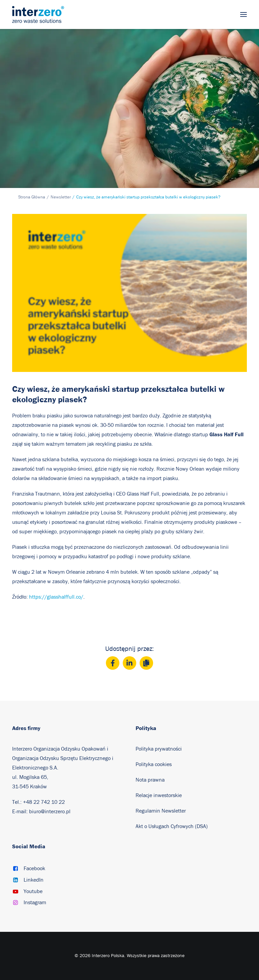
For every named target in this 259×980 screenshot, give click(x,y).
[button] (243, 14)
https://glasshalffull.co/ (56, 597)
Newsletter (61, 197)
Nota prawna (150, 780)
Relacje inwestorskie (159, 795)
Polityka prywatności (159, 749)
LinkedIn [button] (34, 880)
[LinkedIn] (129, 663)
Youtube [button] (33, 891)
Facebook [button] (34, 868)
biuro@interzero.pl (50, 812)
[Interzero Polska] (38, 14)
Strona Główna (32, 197)
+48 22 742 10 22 (44, 802)
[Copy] (146, 663)
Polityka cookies (154, 764)
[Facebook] (113, 663)
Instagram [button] (35, 903)
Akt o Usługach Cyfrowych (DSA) (172, 826)
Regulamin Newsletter (161, 811)
